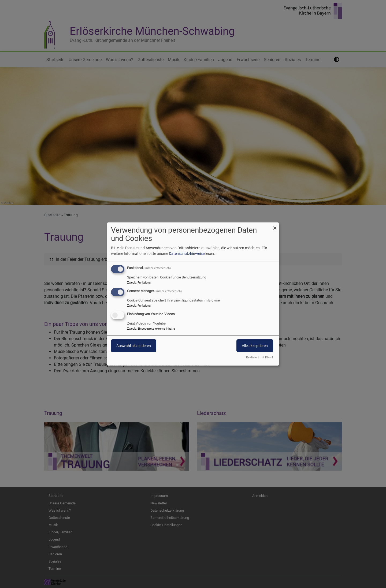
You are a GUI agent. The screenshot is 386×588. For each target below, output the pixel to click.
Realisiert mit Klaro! (259, 357)
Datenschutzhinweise (187, 254)
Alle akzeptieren (255, 346)
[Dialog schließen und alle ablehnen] (275, 226)
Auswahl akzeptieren (134, 346)
